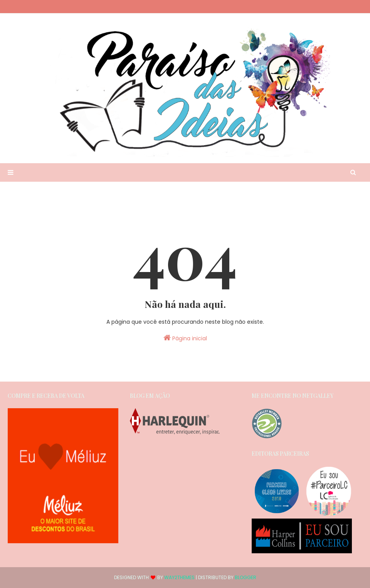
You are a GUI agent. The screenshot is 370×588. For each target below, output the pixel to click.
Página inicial (185, 338)
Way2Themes (179, 577)
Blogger (246, 577)
